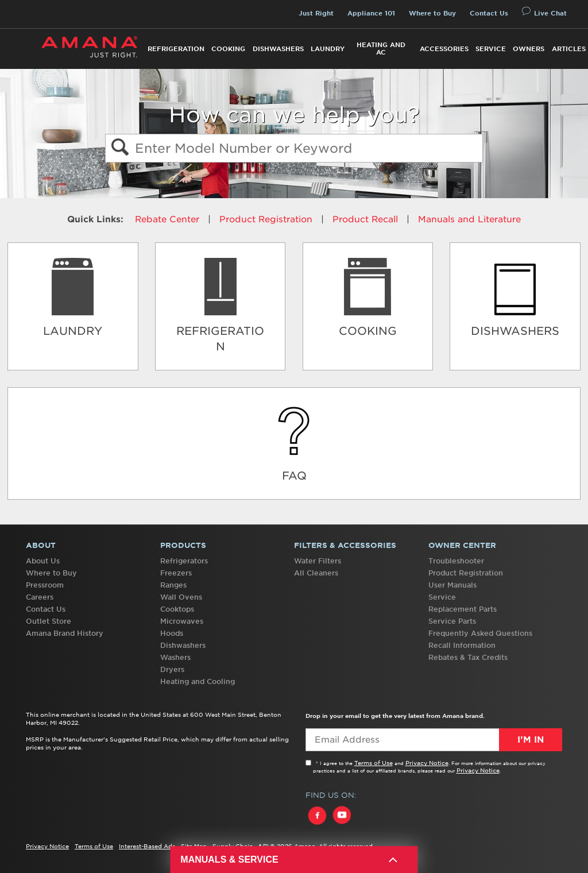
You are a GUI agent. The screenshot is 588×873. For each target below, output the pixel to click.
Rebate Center (167, 219)
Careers (40, 597)
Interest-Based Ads (147, 846)
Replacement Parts (463, 609)
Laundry (328, 49)
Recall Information (462, 645)
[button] (120, 148)
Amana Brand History (65, 633)
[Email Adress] (434, 740)
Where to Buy (432, 13)
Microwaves (182, 621)
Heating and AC (381, 49)
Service (491, 49)
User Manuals (452, 585)
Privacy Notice (427, 763)
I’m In (531, 740)
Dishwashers (278, 49)
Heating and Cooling (198, 681)
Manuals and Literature (469, 219)
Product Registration (266, 219)
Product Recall (365, 219)
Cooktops (177, 609)
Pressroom (45, 585)
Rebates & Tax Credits (468, 657)
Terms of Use (374, 763)
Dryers (172, 669)
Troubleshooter (456, 561)
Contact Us (489, 13)
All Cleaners (316, 573)
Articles (569, 49)
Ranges (173, 585)
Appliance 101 (371, 13)
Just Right (316, 13)
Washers (175, 657)
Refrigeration (176, 49)
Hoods (172, 633)
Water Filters (318, 561)
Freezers (176, 573)
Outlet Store (49, 621)
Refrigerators (184, 561)
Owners (529, 49)
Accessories (444, 49)
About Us (43, 561)
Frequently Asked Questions (480, 633)
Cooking (228, 49)
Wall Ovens (181, 597)
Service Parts (452, 621)
